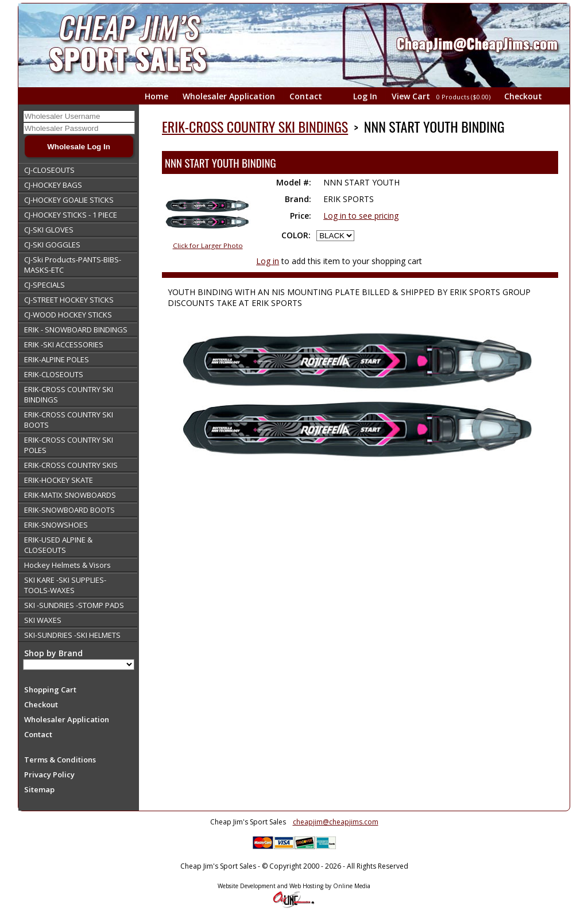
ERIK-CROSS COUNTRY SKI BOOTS (69, 420)
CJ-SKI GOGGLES (52, 245)
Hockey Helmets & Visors (67, 565)
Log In (365, 96)
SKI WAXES (43, 620)
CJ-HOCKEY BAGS (53, 185)
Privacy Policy (49, 774)
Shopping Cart (50, 690)
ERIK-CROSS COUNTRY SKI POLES (69, 445)
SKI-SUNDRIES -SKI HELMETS (72, 635)
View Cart (442, 96)
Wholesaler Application (229, 96)
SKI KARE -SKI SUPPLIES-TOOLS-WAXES (65, 585)
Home (156, 96)
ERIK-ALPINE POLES (57, 359)
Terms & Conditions (60, 760)
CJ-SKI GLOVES (49, 230)
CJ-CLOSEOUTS (49, 170)
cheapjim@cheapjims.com (336, 822)
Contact (306, 96)
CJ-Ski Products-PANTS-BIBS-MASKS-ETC (73, 265)
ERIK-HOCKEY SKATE (59, 480)
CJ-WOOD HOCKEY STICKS (68, 315)
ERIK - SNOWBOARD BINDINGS (76, 330)
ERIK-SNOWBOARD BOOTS (69, 510)
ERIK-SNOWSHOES (56, 525)
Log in (268, 261)
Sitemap (39, 789)
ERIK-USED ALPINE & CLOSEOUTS (58, 545)
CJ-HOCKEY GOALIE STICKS (69, 200)
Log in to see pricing (361, 216)
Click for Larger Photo (208, 245)
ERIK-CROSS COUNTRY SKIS (71, 465)
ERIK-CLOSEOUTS (54, 374)
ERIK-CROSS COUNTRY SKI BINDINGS (69, 394)
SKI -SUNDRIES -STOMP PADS (74, 605)
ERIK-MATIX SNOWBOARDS (70, 495)
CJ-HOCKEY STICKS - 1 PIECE (71, 215)
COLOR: (296, 235)
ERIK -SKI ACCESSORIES (64, 344)
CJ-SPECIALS (45, 285)
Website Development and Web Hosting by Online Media (294, 886)
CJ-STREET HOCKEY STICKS (69, 300)
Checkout (523, 96)
